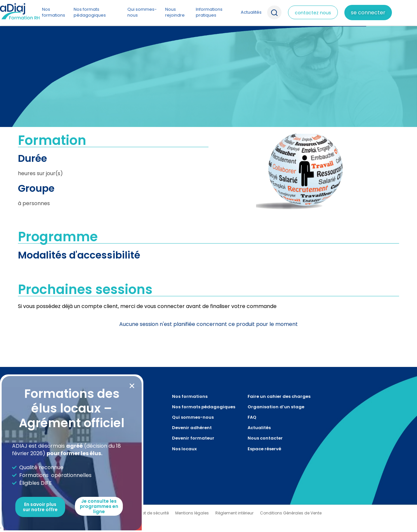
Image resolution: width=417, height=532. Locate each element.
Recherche (274, 12)
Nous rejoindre (175, 12)
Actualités (251, 12)
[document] (208, 266)
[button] (132, 386)
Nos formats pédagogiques (90, 12)
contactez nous (313, 13)
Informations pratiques (209, 12)
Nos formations (54, 12)
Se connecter (368, 13)
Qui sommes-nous (142, 12)
